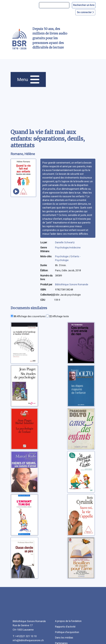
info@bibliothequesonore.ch (28, 640)
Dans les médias (64, 638)
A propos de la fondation (68, 621)
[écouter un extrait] (16, 191)
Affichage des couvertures (30, 316)
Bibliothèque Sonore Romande (72, 284)
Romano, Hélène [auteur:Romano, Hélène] (23, 154)
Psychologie (62, 256)
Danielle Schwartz (65, 242)
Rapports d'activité (65, 627)
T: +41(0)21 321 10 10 (25, 636)
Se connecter (85, 12)
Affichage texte (59, 316)
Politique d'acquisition (67, 632)
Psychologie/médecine (68, 248)
